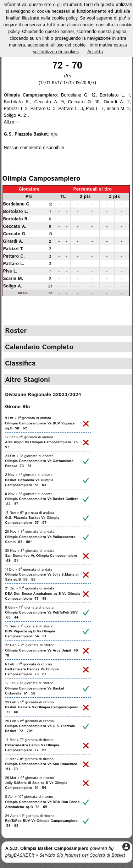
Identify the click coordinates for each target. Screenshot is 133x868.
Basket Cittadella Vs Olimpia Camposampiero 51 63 (29, 483)
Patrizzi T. (13, 249)
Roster (16, 331)
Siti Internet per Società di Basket (91, 855)
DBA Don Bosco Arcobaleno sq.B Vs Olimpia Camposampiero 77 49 (43, 596)
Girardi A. (13, 241)
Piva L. (10, 271)
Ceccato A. (15, 226)
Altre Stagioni (27, 380)
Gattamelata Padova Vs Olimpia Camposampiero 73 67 (32, 672)
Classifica (20, 363)
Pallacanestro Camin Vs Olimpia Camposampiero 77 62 (32, 748)
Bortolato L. (16, 211)
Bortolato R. (16, 219)
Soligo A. (13, 286)
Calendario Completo (39, 347)
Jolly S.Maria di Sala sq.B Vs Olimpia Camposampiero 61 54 (36, 785)
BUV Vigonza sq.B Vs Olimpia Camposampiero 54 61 (30, 634)
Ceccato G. (15, 234)
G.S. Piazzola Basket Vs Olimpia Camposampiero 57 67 (32, 520)
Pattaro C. (14, 256)
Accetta (95, 52)
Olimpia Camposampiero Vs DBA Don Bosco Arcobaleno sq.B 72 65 (42, 804)
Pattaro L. (14, 264)
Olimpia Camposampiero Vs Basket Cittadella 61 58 (35, 691)
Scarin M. (13, 279)
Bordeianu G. (17, 204)
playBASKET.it (20, 855)
